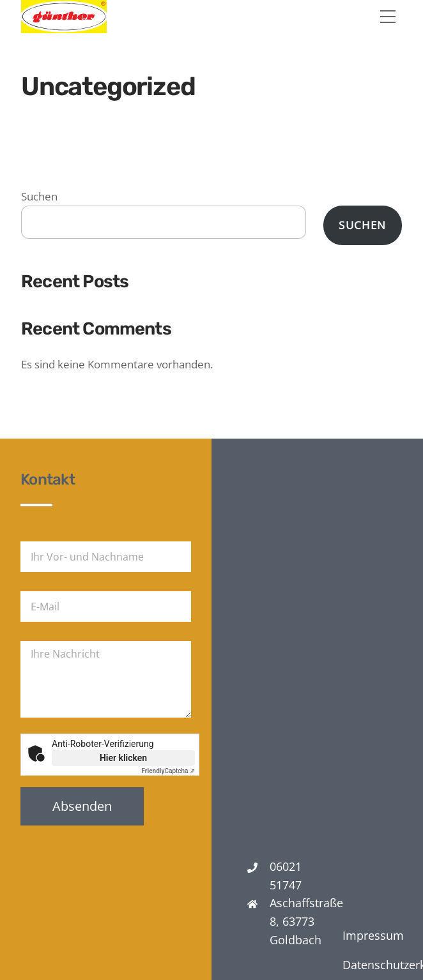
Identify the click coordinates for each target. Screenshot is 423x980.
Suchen (39, 196)
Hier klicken (123, 758)
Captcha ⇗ (169, 771)
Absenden (82, 806)
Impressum (373, 935)
